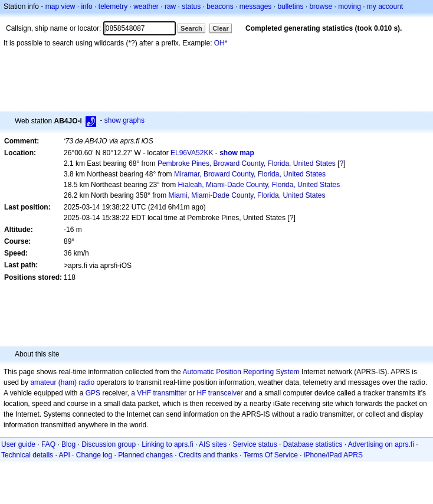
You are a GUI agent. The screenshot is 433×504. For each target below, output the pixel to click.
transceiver (226, 393)
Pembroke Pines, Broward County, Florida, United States (247, 163)
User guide (18, 444)
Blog (68, 444)
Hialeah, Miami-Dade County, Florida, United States (259, 185)
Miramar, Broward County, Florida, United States (250, 174)
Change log (94, 455)
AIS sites (213, 444)
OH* (221, 43)
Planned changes (145, 455)
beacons (220, 6)
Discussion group (109, 444)
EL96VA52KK (192, 153)
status (191, 6)
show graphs (124, 120)
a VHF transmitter (159, 393)
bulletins (290, 6)
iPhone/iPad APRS (333, 455)
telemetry (113, 6)
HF (202, 393)
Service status (255, 444)
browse (321, 6)
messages (256, 6)
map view (60, 6)
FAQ (48, 444)
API (64, 455)
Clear (221, 28)
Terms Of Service (271, 455)
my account (385, 6)
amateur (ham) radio (62, 382)
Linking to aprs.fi (167, 444)
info (86, 6)
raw (170, 6)
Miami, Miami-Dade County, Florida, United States (247, 195)
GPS (93, 393)
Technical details (27, 455)
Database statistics (313, 444)
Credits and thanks (208, 455)
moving (350, 6)
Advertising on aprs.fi (381, 444)
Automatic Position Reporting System (241, 372)
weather (146, 6)
